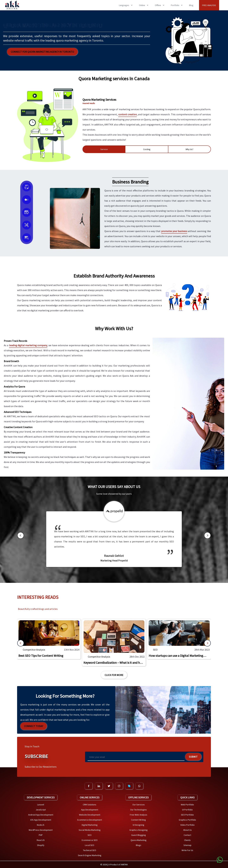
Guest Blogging (139, 835)
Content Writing (138, 820)
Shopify (41, 845)
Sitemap (187, 845)
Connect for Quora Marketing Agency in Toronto (42, 52)
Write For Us (187, 850)
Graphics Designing (138, 830)
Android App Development (41, 815)
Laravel (41, 805)
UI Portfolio (187, 810)
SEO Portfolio (187, 815)
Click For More (114, 675)
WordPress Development (41, 830)
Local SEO (90, 845)
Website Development (90, 815)
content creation (128, 114)
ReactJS (41, 840)
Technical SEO (90, 850)
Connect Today (34, 726)
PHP (41, 835)
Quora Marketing (139, 840)
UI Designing (138, 825)
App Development (90, 810)
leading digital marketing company (28, 345)
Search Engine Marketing (90, 855)
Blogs (139, 845)
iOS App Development (41, 820)
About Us (187, 830)
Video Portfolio (187, 825)
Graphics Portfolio (187, 820)
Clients (187, 840)
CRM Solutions (90, 805)
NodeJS (41, 825)
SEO (155, 650)
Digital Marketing (90, 825)
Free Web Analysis (139, 815)
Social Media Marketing (90, 830)
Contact (187, 835)
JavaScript (41, 810)
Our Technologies (138, 810)
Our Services (139, 805)
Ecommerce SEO (90, 840)
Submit (193, 757)
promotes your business (174, 231)
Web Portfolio (187, 805)
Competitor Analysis (34, 650)
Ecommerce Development (90, 820)
